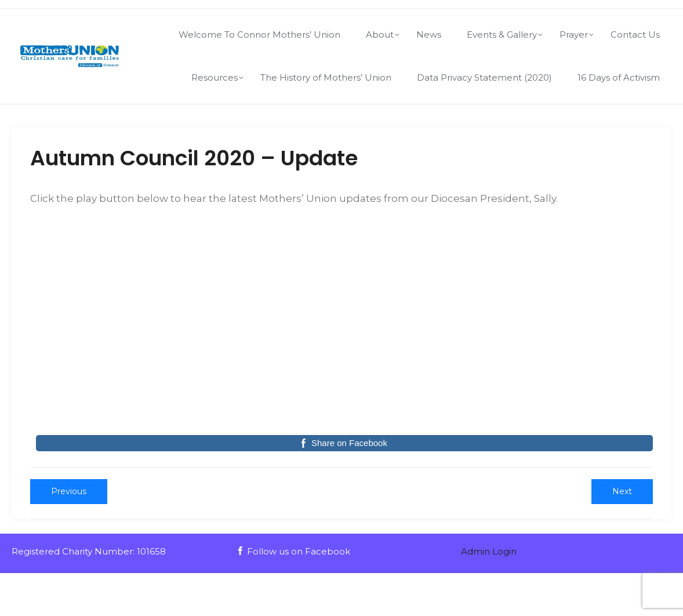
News (429, 35)
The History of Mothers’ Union (326, 77)
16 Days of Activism (619, 77)
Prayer (574, 35)
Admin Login (489, 551)
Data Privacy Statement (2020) (484, 77)
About (380, 35)
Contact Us (635, 35)
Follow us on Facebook (293, 551)
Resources (215, 77)
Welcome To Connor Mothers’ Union (259, 35)
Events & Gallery (502, 35)
